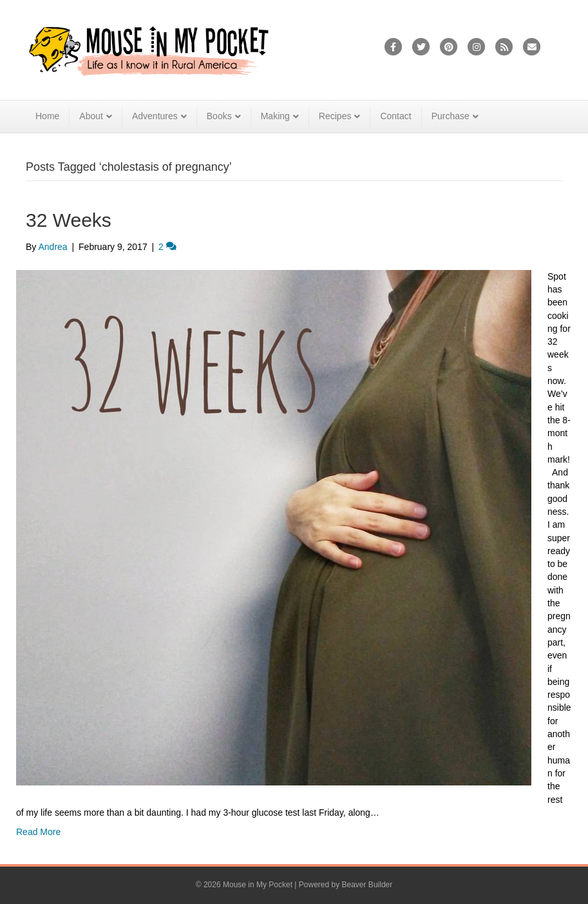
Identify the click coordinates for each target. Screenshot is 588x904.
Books (219, 116)
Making (275, 116)
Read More (38, 832)
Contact (395, 116)
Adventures (155, 116)
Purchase (450, 116)
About (91, 116)
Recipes (335, 116)
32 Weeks (69, 220)
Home (47, 116)
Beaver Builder (367, 885)
